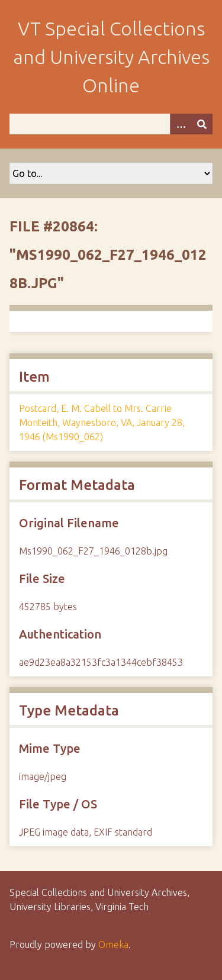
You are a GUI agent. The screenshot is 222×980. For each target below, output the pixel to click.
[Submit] (202, 124)
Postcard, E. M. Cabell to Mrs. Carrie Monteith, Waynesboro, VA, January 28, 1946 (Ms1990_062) (102, 423)
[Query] (111, 124)
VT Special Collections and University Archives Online (111, 57)
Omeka (113, 944)
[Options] (181, 124)
